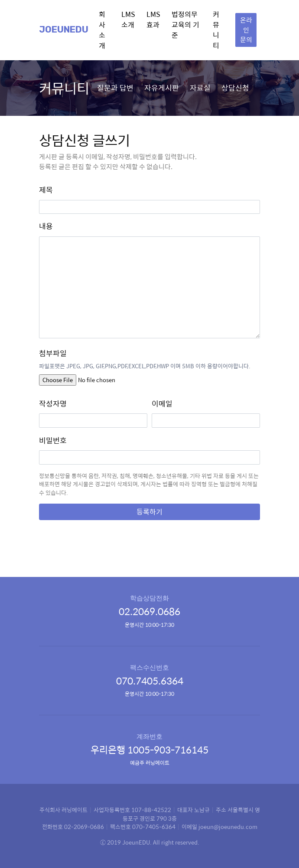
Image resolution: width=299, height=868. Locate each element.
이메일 (162, 404)
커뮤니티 (216, 30)
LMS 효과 (153, 19)
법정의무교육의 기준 (185, 25)
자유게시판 (162, 88)
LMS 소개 (128, 19)
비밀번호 (53, 441)
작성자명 (53, 404)
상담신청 (235, 88)
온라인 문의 (246, 29)
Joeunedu (64, 29)
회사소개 (102, 30)
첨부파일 (53, 353)
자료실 (200, 88)
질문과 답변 (115, 88)
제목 (46, 190)
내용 (46, 226)
